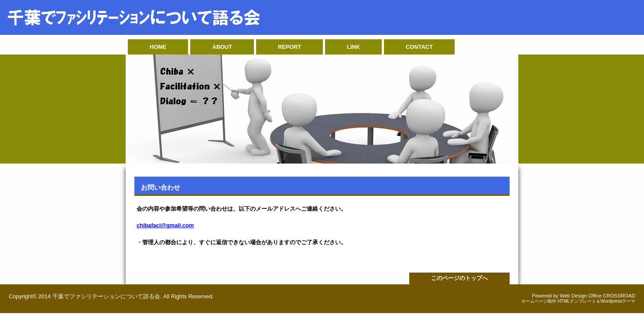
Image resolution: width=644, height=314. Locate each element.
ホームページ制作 (539, 301)
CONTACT (419, 47)
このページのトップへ (459, 278)
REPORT (289, 47)
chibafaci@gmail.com (165, 225)
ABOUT (222, 47)
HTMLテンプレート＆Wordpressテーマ (596, 301)
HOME (158, 47)
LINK (353, 47)
